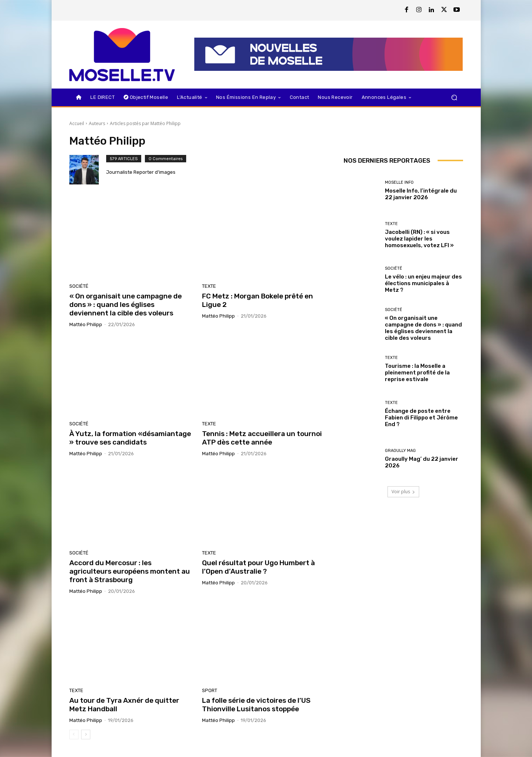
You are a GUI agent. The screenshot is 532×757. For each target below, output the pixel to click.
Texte (209, 286)
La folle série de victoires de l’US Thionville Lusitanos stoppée (256, 705)
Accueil (77, 123)
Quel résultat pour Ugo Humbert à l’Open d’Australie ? (258, 567)
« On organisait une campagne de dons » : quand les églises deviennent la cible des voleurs (126, 305)
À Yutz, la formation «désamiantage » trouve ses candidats (130, 438)
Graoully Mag (400, 451)
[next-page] (86, 734)
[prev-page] (74, 734)
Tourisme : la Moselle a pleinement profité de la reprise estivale (417, 373)
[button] (454, 97)
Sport (210, 690)
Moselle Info (399, 182)
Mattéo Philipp (86, 324)
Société (79, 286)
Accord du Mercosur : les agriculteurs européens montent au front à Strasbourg (130, 571)
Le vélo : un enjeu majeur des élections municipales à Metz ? (423, 283)
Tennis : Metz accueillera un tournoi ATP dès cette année (262, 438)
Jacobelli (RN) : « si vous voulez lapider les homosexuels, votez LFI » (419, 239)
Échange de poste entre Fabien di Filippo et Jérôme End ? (421, 418)
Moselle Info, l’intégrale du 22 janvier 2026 (421, 194)
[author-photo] (88, 170)
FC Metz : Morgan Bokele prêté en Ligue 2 (258, 300)
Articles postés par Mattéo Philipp (145, 123)
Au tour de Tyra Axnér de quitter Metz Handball (124, 705)
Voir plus (403, 492)
